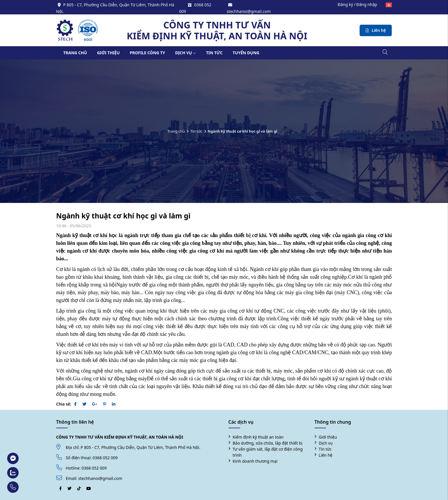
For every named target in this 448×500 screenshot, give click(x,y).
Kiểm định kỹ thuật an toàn (258, 437)
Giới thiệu (108, 53)
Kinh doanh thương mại (255, 461)
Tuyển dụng (246, 53)
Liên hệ (326, 455)
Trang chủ (75, 53)
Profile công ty (147, 53)
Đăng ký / (346, 4)
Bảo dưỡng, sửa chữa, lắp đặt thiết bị (268, 443)
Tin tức (214, 53)
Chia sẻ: (64, 404)
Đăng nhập (367, 4)
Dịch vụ (186, 53)
